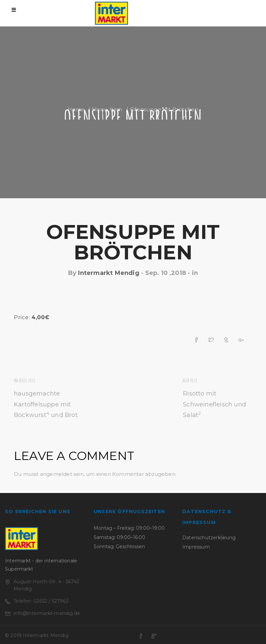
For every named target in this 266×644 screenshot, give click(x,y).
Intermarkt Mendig (109, 273)
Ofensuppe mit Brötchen (133, 242)
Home (76, 110)
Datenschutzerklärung (209, 538)
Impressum (196, 547)
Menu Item (107, 110)
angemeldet (56, 474)
